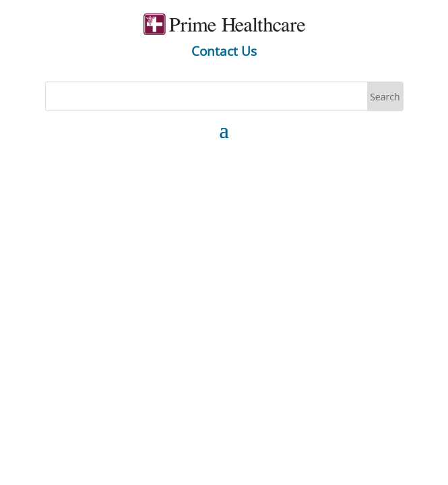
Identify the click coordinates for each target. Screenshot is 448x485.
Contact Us (224, 51)
